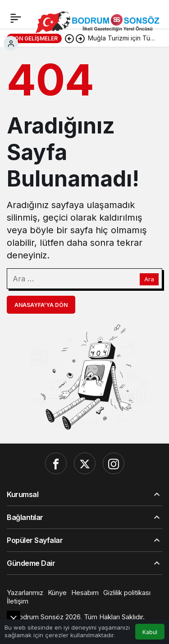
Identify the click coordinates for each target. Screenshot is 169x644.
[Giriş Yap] (11, 43)
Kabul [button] (150, 632)
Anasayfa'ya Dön (41, 305)
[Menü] (16, 18)
